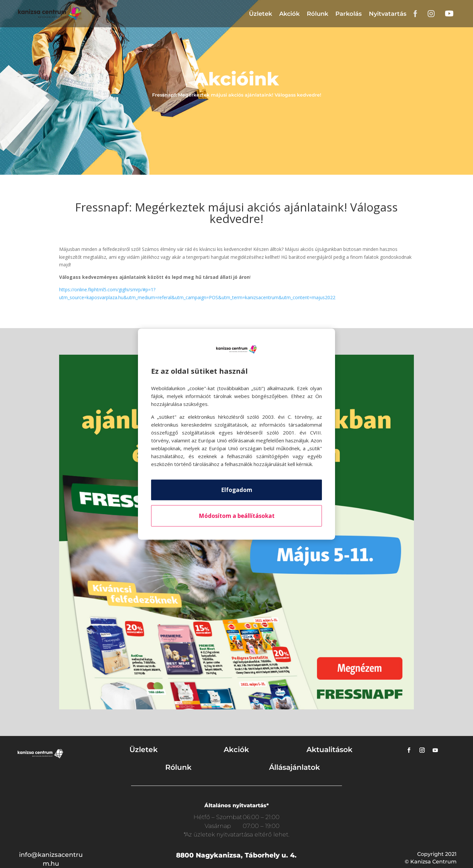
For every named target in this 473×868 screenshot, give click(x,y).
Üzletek (260, 14)
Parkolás (349, 14)
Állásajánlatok (294, 767)
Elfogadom (237, 490)
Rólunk (317, 14)
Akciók (289, 14)
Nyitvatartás (388, 14)
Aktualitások (329, 750)
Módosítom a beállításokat (237, 516)
